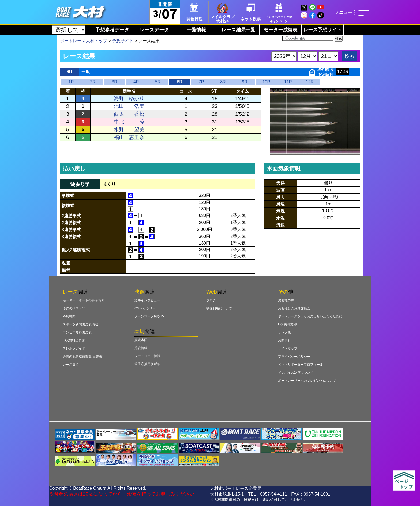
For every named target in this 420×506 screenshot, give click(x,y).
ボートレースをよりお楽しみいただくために (310, 316)
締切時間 (69, 316)
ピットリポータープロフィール (301, 365)
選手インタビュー (147, 300)
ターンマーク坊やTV (149, 316)
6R (179, 82)
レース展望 (71, 365)
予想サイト (123, 41)
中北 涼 (129, 122)
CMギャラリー (145, 308)
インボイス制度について (296, 373)
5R (158, 82)
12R (310, 82)
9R (245, 82)
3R (114, 82)
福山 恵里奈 (129, 137)
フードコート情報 (147, 356)
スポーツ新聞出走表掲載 (80, 324)
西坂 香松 (129, 114)
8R (223, 82)
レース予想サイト (322, 30)
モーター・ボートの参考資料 (84, 300)
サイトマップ (288, 348)
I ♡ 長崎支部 (287, 324)
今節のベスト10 (74, 308)
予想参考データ (112, 30)
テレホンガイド (74, 348)
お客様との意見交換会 (294, 308)
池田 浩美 (129, 106)
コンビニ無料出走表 (77, 332)
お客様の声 (286, 300)
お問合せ (284, 340)
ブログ (211, 300)
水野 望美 (129, 130)
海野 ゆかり (129, 98)
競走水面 (141, 340)
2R (93, 82)
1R (71, 82)
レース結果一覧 (238, 30)
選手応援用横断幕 (147, 364)
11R (288, 82)
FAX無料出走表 (74, 340)
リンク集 (284, 332)
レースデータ (154, 30)
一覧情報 (196, 30)
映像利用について (219, 308)
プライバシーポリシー (294, 357)
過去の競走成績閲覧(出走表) (83, 357)
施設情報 (141, 348)
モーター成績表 (280, 30)
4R (136, 82)
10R (266, 82)
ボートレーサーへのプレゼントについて (307, 381)
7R (201, 82)
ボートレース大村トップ (84, 41)
